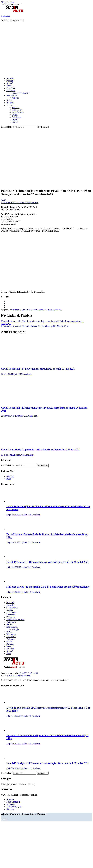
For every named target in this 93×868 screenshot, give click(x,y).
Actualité (10, 78)
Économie (11, 88)
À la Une (10, 603)
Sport (9, 100)
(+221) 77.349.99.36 (29, 673)
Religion (10, 103)
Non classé (11, 637)
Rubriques (6, 784)
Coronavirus (14, 310)
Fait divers (16, 117)
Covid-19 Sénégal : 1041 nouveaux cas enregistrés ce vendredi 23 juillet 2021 (48, 562)
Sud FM (10, 476)
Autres (9, 105)
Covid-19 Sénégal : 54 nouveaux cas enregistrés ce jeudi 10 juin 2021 (38, 369)
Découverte (17, 110)
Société (10, 83)
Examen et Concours (21, 93)
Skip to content (8, 2)
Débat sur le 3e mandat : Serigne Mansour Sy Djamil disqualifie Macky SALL (35, 326)
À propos (10, 799)
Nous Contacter (13, 802)
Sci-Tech (16, 108)
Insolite (15, 120)
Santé (9, 86)
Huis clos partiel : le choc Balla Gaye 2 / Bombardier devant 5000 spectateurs (48, 587)
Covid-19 (24, 310)
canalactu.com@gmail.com (19, 675)
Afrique (15, 98)
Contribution (17, 112)
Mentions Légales (14, 807)
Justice (9, 632)
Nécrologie (11, 634)
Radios (15, 122)
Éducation (11, 90)
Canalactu (5, 16)
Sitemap (10, 809)
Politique (10, 81)
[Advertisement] (25, 49)
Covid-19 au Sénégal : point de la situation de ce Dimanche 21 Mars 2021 (40, 450)
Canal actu (34, 203)
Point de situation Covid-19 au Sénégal (45, 310)
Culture (15, 115)
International (12, 95)
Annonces (11, 804)
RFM (9, 479)
